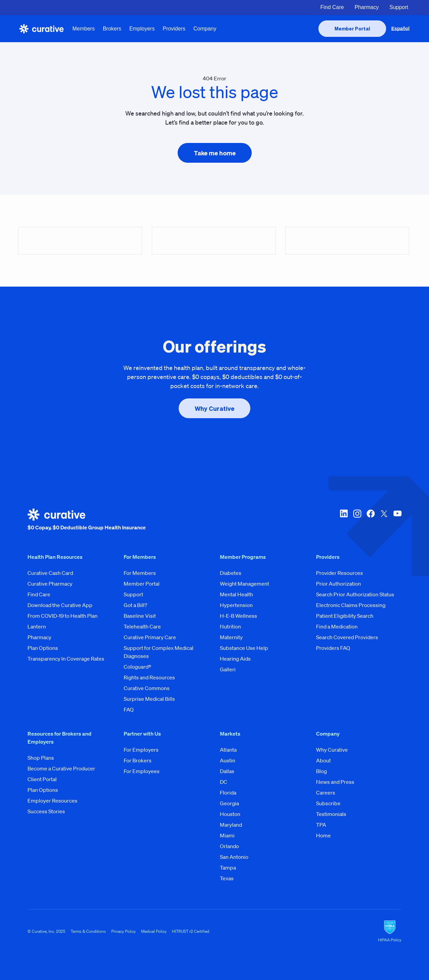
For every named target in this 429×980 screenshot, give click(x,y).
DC (224, 782)
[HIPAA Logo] (390, 931)
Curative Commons (147, 688)
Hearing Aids (235, 659)
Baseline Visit (140, 616)
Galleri (228, 669)
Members (84, 29)
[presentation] (352, 29)
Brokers (112, 29)
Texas (227, 878)
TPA (321, 825)
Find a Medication (337, 626)
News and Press (335, 782)
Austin (228, 760)
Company (205, 29)
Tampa (228, 868)
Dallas (227, 771)
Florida (228, 793)
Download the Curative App (60, 605)
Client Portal (42, 779)
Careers (326, 793)
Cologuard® (137, 667)
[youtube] (397, 520)
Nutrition (230, 626)
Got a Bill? (135, 605)
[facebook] (371, 520)
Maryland (231, 825)
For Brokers (138, 760)
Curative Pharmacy (50, 584)
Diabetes (231, 573)
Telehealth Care (142, 626)
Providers (174, 29)
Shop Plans (41, 758)
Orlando (229, 846)
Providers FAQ (333, 648)
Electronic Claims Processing (351, 605)
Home (323, 835)
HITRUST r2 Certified (191, 931)
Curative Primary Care (150, 637)
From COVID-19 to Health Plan (63, 616)
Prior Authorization (339, 584)
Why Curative (332, 750)
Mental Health (236, 594)
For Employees (142, 771)
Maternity (231, 637)
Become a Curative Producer (61, 768)
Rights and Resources (149, 677)
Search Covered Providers (347, 637)
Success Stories (46, 811)
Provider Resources (340, 573)
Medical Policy (154, 931)
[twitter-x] (384, 520)
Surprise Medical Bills (149, 699)
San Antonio (234, 857)
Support (399, 7)
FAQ (129, 709)
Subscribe (328, 803)
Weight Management (244, 584)
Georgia (229, 803)
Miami (227, 835)
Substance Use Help (244, 648)
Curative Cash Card (50, 573)
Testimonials (331, 814)
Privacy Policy (124, 931)
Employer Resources (52, 801)
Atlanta (228, 750)
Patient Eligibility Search (345, 616)
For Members (140, 573)
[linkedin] (344, 520)
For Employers (141, 750)
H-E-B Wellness (238, 616)
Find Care (332, 7)
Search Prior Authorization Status (355, 594)
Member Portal (142, 584)
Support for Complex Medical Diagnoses (159, 652)
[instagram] (357, 520)
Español (401, 28)
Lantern (37, 626)
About (323, 760)
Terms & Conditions (88, 931)
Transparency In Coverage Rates (66, 659)
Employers (142, 29)
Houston (230, 814)
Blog (321, 771)
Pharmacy (367, 7)
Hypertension (236, 605)
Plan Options (43, 648)
